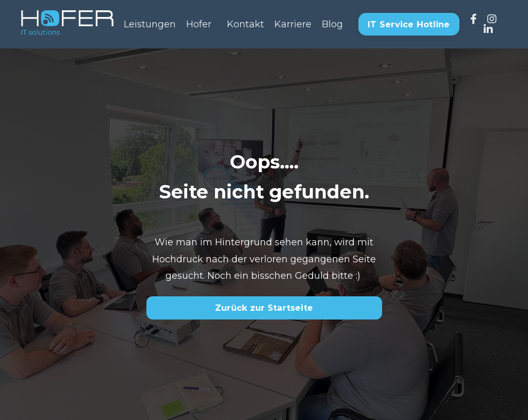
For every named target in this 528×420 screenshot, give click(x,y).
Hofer (199, 24)
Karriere (293, 24)
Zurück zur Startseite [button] (264, 308)
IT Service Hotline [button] (409, 24)
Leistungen (150, 24)
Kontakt (245, 24)
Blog (332, 24)
